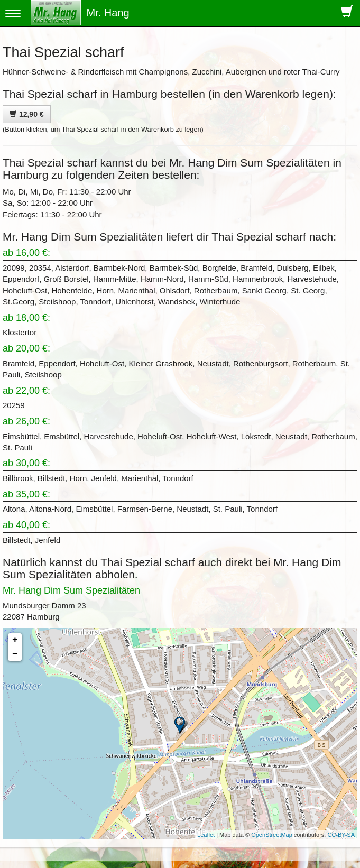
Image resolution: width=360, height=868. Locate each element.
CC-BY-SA (341, 835)
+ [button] (15, 640)
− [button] (15, 654)
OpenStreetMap (272, 835)
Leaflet (206, 835)
